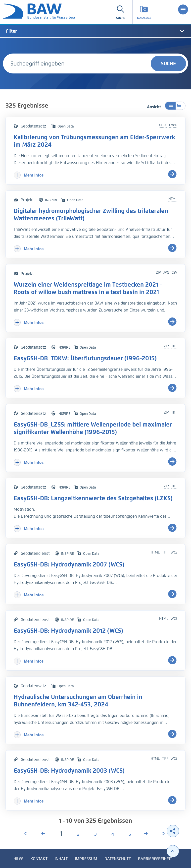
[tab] (95, 31)
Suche (168, 63)
